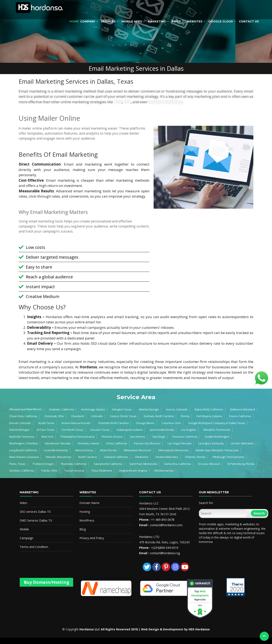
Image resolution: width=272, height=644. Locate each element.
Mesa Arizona (84, 450)
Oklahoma (142, 457)
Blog (83, 529)
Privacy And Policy (92, 538)
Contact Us (249, 21)
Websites (195, 21)
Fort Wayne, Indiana (209, 416)
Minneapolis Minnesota (173, 450)
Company (88, 21)
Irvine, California (117, 443)
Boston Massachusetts (76, 423)
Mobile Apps (132, 21)
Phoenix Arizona (112, 437)
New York (47, 437)
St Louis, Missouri (209, 464)
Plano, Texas (17, 464)
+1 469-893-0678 (163, 520)
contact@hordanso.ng (165, 553)
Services (108, 21)
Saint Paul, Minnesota (143, 464)
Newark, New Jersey (59, 457)
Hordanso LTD (149, 537)
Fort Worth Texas (72, 430)
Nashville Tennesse (22, 437)
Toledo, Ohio (49, 470)
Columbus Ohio (171, 423)
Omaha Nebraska (167, 457)
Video (23, 503)
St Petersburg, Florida (241, 464)
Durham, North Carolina (159, 416)
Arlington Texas (122, 409)
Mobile (24, 529)
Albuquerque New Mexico (26, 409)
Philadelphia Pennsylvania (78, 437)
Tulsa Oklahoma (102, 470)
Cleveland (77, 416)
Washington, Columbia (23, 443)
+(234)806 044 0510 (165, 548)
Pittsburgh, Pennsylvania (228, 457)
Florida (185, 416)
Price (176, 21)
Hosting (85, 512)
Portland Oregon (43, 464)
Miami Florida (108, 450)
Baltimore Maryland (243, 409)
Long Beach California (23, 450)
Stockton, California (22, 470)
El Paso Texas (46, 430)
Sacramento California (108, 464)
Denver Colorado (20, 423)
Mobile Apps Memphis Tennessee (217, 450)
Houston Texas (100, 430)
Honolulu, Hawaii (88, 443)
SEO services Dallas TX (35, 512)
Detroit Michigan (19, 430)
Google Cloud (221, 21)
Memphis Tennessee (217, 430)
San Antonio (137, 437)
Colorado (97, 416)
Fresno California (240, 416)
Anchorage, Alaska (93, 409)
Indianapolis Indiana (130, 430)
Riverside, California (74, 464)
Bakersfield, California (209, 409)
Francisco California (185, 437)
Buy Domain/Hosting (47, 582)
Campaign (27, 538)
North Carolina (88, 457)
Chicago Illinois (145, 423)
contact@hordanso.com (166, 525)
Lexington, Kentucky (211, 443)
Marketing (157, 21)
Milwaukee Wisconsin (138, 450)
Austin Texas (46, 423)
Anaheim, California (62, 409)
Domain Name (89, 503)
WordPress (87, 520)
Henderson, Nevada (58, 443)
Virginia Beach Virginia (133, 470)
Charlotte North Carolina (113, 423)
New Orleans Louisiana (24, 457)
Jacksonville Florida (162, 430)
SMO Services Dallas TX (36, 520)
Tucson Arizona (74, 470)
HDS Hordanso (199, 629)
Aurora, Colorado (177, 409)
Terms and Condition (34, 547)
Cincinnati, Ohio (54, 416)
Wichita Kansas (164, 470)
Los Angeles (189, 430)
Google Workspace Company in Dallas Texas (217, 423)
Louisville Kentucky (56, 450)
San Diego (159, 437)
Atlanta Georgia (149, 409)
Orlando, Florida (195, 457)
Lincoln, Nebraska (242, 443)
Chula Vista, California (23, 416)
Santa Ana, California (177, 464)
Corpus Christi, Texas (123, 416)
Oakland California (116, 457)
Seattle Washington (217, 437)
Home (74, 21)
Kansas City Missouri (147, 443)
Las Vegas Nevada (179, 443)
